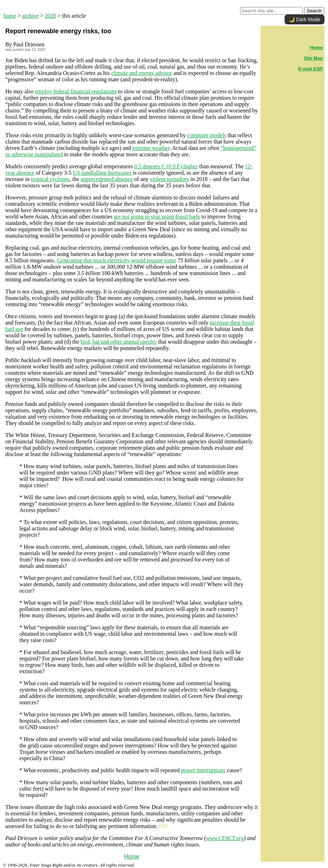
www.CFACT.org (225, 838)
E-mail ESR (311, 69)
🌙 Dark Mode (305, 19)
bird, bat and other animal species (118, 342)
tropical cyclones (50, 179)
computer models (207, 135)
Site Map (313, 58)
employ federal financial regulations (76, 91)
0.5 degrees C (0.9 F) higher (166, 166)
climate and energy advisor (142, 73)
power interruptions (203, 770)
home (10, 16)
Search (314, 11)
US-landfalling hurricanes (102, 173)
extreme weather (151, 148)
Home (132, 857)
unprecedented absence (107, 179)
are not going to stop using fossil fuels (157, 217)
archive (31, 16)
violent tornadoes (170, 179)
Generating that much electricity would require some (117, 260)
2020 (50, 16)
